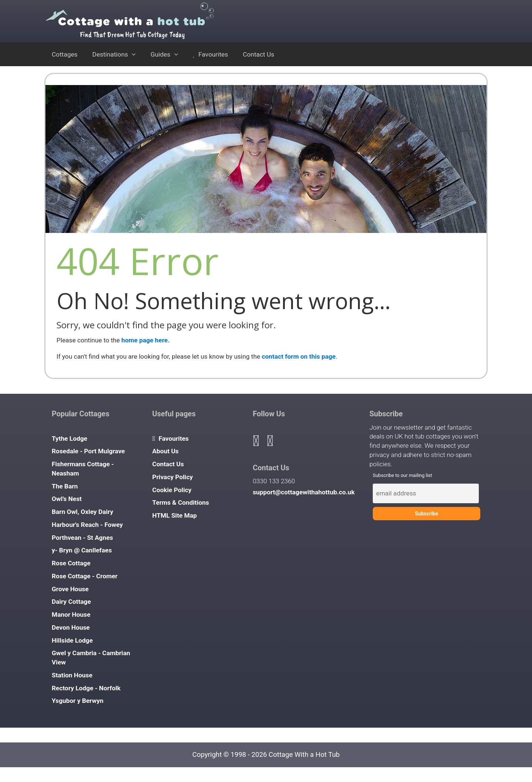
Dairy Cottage (71, 602)
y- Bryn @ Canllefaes (82, 550)
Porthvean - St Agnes (82, 538)
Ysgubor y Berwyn (78, 701)
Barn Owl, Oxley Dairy (83, 512)
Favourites (210, 54)
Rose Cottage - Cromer (85, 576)
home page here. (146, 340)
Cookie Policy (172, 490)
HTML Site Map (175, 515)
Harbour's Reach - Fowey (87, 525)
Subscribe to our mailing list (403, 475)
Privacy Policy (173, 477)
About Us (165, 451)
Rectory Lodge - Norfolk (86, 688)
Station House (72, 675)
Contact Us (258, 54)
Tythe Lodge (69, 439)
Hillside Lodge (72, 640)
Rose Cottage (71, 563)
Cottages (65, 54)
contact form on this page (299, 356)
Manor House (71, 615)
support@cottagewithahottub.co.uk (304, 492)
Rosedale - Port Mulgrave (88, 451)
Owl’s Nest (67, 499)
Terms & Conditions (181, 502)
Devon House (71, 627)
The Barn (65, 486)
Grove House (70, 589)
